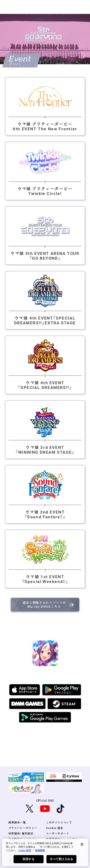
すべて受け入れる (62, 859)
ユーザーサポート (58, 834)
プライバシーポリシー (23, 828)
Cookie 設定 (55, 828)
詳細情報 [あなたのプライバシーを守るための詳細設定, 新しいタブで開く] (40, 850)
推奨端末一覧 (17, 823)
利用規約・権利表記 (21, 834)
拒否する (29, 859)
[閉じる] (82, 844)
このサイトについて (59, 823)
